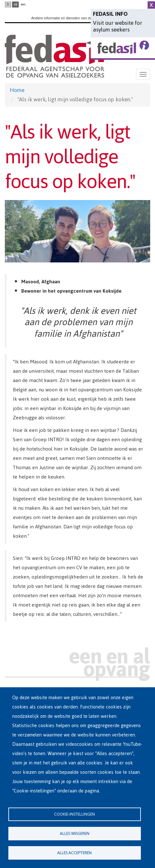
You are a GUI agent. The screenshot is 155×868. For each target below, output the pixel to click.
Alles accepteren (74, 853)
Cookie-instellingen (74, 814)
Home (17, 90)
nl (15, 4)
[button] (77, 231)
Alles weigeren (75, 833)
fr (8, 4)
